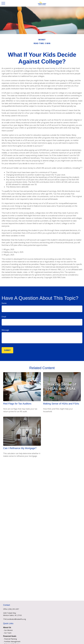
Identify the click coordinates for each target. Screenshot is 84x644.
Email (4, 317)
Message (5, 330)
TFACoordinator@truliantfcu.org (14, 619)
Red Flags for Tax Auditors (17, 404)
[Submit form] (7, 350)
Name (4, 303)
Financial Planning (10, 639)
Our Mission (8, 630)
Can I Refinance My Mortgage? (20, 448)
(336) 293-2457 (14, 609)
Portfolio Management (12, 642)
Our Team (8, 633)
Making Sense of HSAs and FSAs (61, 404)
